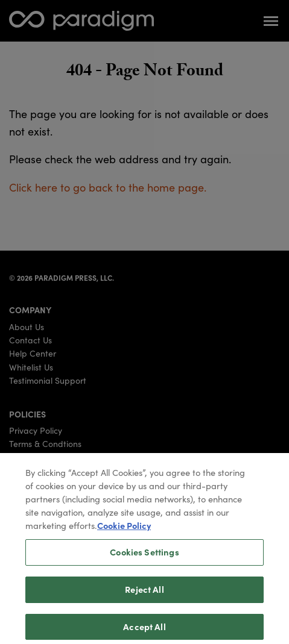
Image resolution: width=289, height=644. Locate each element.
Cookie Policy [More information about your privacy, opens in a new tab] (124, 530)
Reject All (144, 593)
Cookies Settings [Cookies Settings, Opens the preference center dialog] (144, 557)
